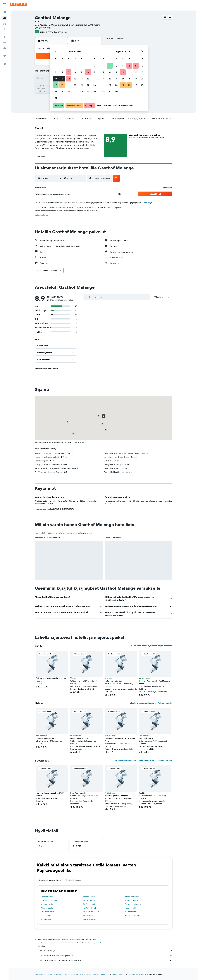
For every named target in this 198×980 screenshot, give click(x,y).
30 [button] (94, 92)
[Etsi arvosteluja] (119, 297)
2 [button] (95, 66)
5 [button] (69, 72)
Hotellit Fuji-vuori (119, 974)
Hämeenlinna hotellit (50, 900)
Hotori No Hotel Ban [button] (113, 681)
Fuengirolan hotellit (91, 912)
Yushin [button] (73, 678)
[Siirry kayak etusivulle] (18, 4)
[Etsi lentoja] (5, 12)
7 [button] (82, 72)
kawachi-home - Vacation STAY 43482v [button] (50, 794)
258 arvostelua (60, 32)
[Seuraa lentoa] (5, 43)
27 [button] (75, 92)
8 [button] (88, 72)
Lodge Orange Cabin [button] (45, 738)
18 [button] (62, 85)
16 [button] (95, 79)
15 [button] (88, 79)
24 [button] (56, 92)
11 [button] (62, 79)
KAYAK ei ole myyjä (105, 951)
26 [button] (69, 92)
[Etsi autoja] (5, 24)
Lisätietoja (147, 203)
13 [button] (75, 79)
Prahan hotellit (47, 897)
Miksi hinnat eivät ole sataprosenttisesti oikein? (105, 960)
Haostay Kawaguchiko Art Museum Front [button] (154, 682)
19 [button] (69, 85)
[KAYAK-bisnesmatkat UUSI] (5, 48)
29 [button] (88, 92)
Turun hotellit (131, 908)
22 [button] (88, 85)
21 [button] (82, 85)
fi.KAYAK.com (40, 974)
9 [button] (95, 72)
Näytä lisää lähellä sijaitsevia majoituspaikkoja (152, 646)
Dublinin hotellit (48, 912)
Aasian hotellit (62, 974)
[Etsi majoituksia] (5, 18)
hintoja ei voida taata (98, 943)
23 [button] (94, 85)
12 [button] (69, 79)
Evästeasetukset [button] (42, 215)
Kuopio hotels (47, 919)
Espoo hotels (88, 915)
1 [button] (88, 66)
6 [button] (75, 72)
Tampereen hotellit (133, 904)
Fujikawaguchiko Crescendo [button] (117, 796)
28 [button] (82, 92)
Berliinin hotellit (90, 900)
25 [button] (62, 92)
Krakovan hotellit (132, 897)
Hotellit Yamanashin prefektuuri (97, 974)
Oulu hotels (46, 915)
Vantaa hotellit (47, 904)
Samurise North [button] (146, 738)
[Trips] (5, 56)
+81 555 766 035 (43, 28)
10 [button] (56, 79)
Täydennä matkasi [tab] (73, 880)
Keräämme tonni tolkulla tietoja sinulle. (105, 955)
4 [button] (62, 72)
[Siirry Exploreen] (5, 37)
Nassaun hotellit (132, 900)
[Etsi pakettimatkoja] (5, 29)
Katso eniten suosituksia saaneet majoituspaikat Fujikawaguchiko (144, 760)
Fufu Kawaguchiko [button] (78, 793)
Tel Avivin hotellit (90, 908)
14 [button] (82, 79)
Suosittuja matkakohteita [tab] (50, 880)
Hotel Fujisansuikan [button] (79, 738)
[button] (5, 4)
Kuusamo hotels (90, 919)
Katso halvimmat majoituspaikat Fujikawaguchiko (151, 703)
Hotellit (50, 974)
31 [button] (56, 98)
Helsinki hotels (131, 912)
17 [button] (56, 85)
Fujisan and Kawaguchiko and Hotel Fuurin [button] (52, 680)
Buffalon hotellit (90, 904)
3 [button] (56, 72)
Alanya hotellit (47, 908)
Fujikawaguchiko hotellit (137, 974)
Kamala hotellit (89, 897)
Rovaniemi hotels (132, 915)
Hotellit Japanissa (76, 974)
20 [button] (75, 85)
